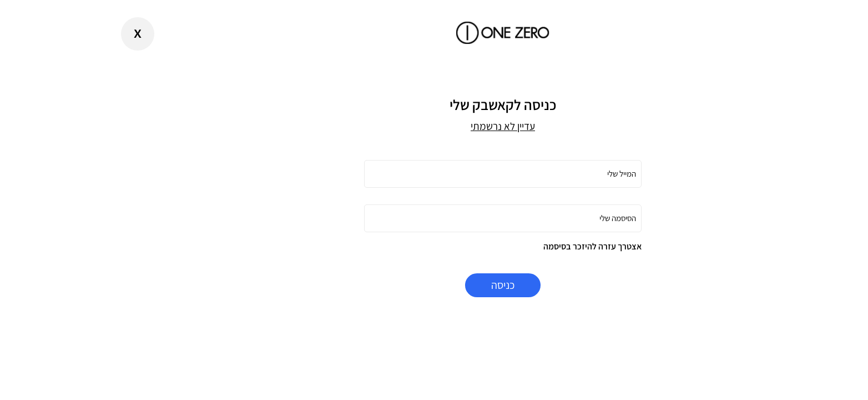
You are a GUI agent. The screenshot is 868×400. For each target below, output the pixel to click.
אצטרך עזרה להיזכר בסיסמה (524, 246)
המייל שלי (553, 174)
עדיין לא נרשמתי (434, 126)
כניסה (434, 285)
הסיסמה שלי (549, 218)
